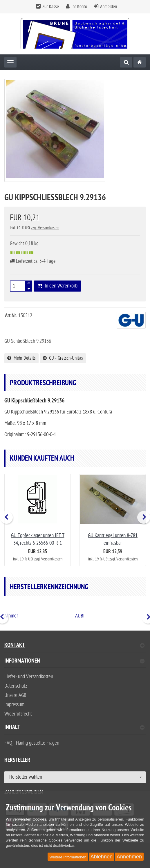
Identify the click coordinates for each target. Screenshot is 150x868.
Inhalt (74, 728)
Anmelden (109, 7)
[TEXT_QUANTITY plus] (29, 284)
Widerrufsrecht (18, 714)
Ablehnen (102, 857)
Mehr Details (21, 358)
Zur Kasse (51, 7)
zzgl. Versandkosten (45, 228)
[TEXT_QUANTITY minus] (29, 288)
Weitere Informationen (68, 857)
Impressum (14, 705)
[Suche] (126, 62)
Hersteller (17, 761)
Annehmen (129, 857)
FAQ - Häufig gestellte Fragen (32, 743)
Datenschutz (16, 686)
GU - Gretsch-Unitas (63, 358)
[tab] (75, 663)
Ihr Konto (79, 7)
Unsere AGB (15, 695)
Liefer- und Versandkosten (29, 677)
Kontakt (74, 646)
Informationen (74, 662)
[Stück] (18, 286)
